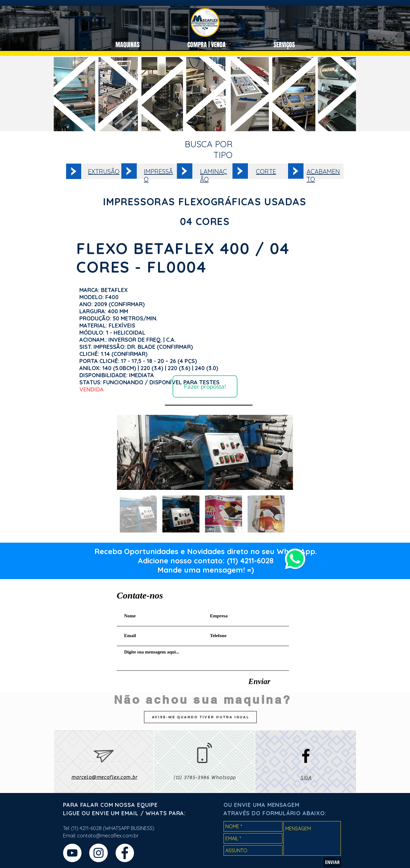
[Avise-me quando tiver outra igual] (200, 717)
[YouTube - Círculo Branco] (72, 853)
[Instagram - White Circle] (98, 853)
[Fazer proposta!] (205, 386)
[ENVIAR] (332, 862)
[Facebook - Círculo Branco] (125, 853)
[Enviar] (259, 681)
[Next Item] (282, 452)
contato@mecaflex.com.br (108, 836)
